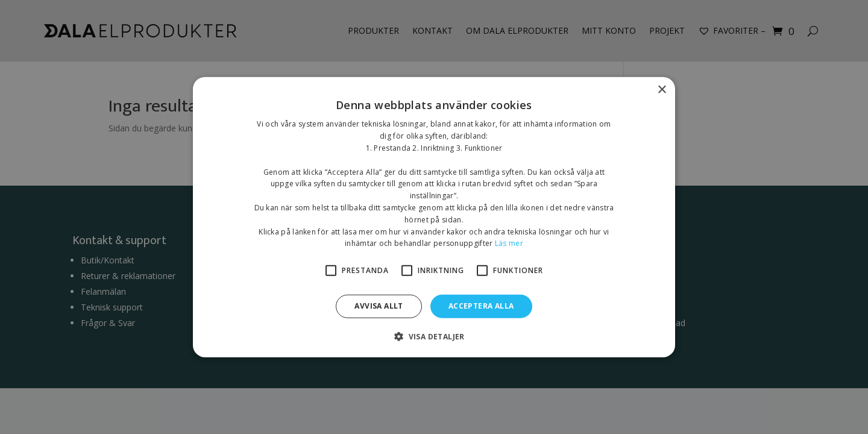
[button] (434, 336)
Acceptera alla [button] (481, 306)
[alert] (434, 217)
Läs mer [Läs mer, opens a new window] (509, 243)
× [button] (662, 90)
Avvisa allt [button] (379, 306)
